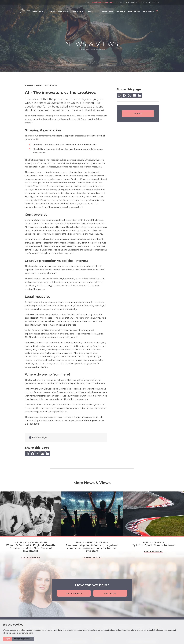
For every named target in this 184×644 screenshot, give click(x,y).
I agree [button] (7, 639)
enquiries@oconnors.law (102, 2)
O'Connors (84, 49)
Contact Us (110, 593)
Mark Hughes (91, 421)
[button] (157, 11)
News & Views (98, 49)
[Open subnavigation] (43, 11)
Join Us (138, 113)
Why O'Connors (74, 593)
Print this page (39, 437)
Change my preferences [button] (23, 639)
